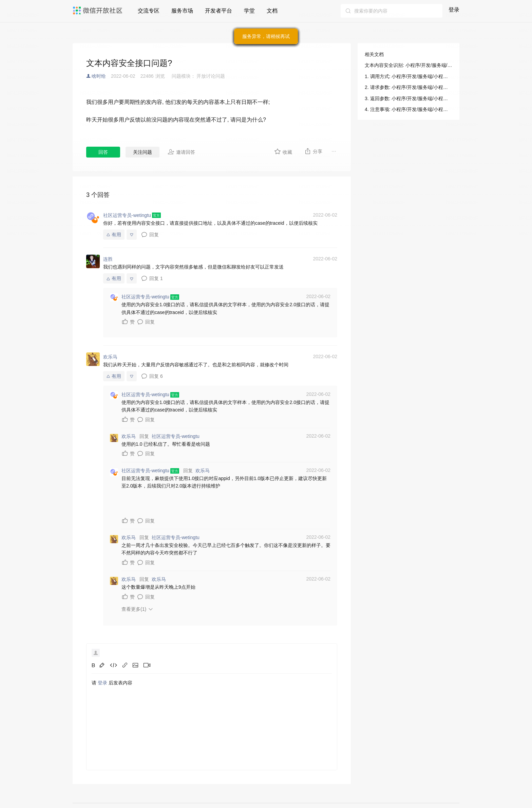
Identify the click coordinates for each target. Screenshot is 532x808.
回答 (103, 152)
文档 (272, 11)
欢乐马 (203, 471)
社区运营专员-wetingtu (176, 436)
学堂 (249, 11)
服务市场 (182, 11)
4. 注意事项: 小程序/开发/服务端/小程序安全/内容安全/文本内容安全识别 (408, 109)
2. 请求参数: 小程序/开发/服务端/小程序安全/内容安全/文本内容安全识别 (408, 87)
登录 (454, 10)
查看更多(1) (134, 609)
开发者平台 (218, 11)
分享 (313, 151)
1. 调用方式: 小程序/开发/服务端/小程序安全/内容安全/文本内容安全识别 (408, 76)
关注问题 (142, 152)
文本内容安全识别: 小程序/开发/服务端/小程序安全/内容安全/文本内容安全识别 (408, 65)
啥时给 (99, 76)
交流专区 (149, 11)
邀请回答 (181, 152)
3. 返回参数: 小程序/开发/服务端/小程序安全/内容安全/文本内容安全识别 (408, 98)
